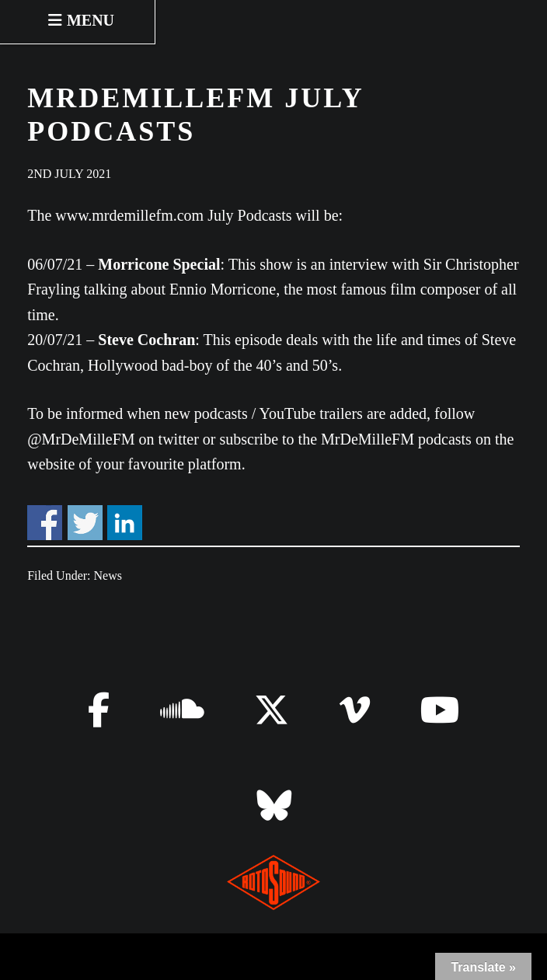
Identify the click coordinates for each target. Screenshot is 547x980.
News (108, 575)
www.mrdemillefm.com (129, 215)
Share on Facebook (45, 523)
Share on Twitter (85, 523)
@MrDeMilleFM (81, 439)
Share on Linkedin (125, 523)
